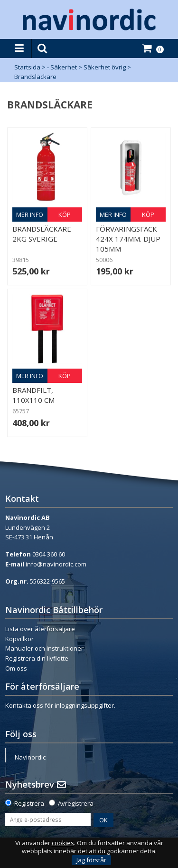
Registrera (29, 803)
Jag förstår (91, 860)
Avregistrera (76, 803)
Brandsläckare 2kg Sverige (42, 234)
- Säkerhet (62, 67)
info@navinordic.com (56, 564)
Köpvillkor (19, 639)
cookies (63, 843)
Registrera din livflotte (37, 658)
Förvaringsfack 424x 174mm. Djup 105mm (128, 239)
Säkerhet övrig (105, 67)
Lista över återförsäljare (40, 629)
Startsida (27, 67)
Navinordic (30, 757)
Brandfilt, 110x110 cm (33, 395)
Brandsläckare (35, 77)
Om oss (16, 668)
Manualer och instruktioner (44, 648)
